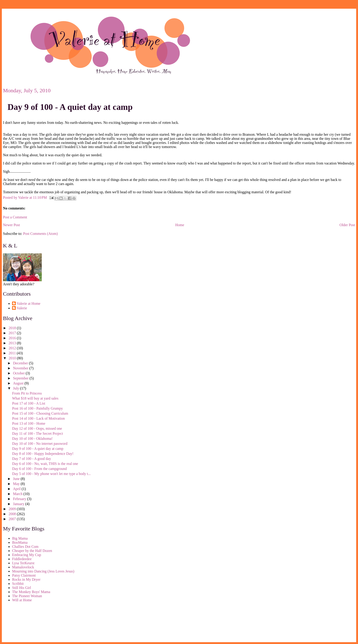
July (17, 388)
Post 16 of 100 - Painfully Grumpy (37, 408)
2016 (13, 338)
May (17, 484)
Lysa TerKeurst (23, 563)
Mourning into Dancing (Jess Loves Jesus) (43, 571)
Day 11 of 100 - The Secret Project (38, 433)
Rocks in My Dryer (26, 579)
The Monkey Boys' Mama (31, 592)
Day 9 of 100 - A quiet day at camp (70, 107)
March (18, 494)
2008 (13, 514)
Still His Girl (22, 588)
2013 (13, 343)
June (17, 479)
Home (180, 225)
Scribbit (18, 584)
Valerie (22, 308)
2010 (13, 358)
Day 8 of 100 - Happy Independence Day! (43, 454)
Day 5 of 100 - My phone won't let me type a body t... (51, 474)
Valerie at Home (29, 303)
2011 (13, 353)
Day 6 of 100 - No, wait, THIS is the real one (45, 464)
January (19, 504)
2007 (13, 519)
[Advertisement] (24, 623)
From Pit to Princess (27, 393)
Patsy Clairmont (24, 575)
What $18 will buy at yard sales (35, 398)
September (21, 378)
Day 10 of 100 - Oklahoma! (32, 439)
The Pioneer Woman (27, 596)
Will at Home (22, 600)
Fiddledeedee (22, 559)
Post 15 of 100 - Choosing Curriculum (40, 413)
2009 (13, 509)
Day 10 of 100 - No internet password (40, 444)
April (17, 489)
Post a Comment (15, 217)
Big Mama (20, 538)
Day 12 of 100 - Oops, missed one (37, 428)
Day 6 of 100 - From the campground (39, 469)
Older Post (347, 225)
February (20, 499)
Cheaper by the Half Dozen (32, 551)
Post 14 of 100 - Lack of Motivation (38, 418)
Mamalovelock (23, 567)
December (21, 363)
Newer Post (11, 225)
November (21, 368)
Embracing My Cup (27, 555)
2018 (13, 328)
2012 (13, 348)
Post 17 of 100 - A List (29, 403)
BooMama (20, 542)
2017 (13, 333)
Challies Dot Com (25, 547)
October (19, 373)
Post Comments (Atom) (40, 234)
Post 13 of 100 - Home (29, 423)
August (19, 383)
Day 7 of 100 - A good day (32, 459)
